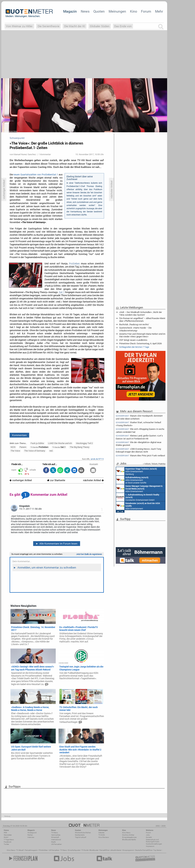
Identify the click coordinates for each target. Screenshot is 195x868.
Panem (23, 447)
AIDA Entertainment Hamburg (136, 471)
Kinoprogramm (128, 850)
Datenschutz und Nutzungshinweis (153, 841)
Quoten (99, 11)
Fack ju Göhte (37, 443)
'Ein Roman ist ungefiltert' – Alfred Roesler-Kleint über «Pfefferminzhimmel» (142, 320)
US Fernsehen (54, 850)
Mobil (6, 837)
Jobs (148, 835)
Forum (146, 11)
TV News (64, 850)
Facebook (8, 842)
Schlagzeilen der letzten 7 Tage (134, 347)
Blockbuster (94, 850)
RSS (5, 833)
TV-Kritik (102, 835)
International (56, 840)
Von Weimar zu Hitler (19, 26)
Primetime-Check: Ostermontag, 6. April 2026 (140, 343)
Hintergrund (32, 833)
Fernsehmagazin (31, 850)
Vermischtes (56, 835)
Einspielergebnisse (129, 837)
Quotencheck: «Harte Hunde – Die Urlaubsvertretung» (135, 329)
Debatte (101, 833)
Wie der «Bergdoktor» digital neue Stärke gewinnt (139, 444)
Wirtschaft (55, 837)
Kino (134, 11)
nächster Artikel (93, 480)
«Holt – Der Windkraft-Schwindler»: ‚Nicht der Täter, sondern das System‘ (141, 313)
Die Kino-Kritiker (128, 835)
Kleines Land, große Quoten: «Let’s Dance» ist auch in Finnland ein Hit (139, 437)
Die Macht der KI (75, 26)
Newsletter (8, 835)
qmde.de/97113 (97, 459)
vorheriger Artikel (21, 480)
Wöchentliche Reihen (83, 833)
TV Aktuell (20, 850)
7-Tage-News (9, 840)
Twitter (6, 844)
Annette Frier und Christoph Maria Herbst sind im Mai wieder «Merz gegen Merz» (142, 335)
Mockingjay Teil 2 (84, 443)
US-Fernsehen (56, 844)
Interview (31, 837)
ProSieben (74, 264)
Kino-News (126, 833)
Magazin (70, 11)
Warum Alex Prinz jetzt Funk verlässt (140, 456)
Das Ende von (123, 26)
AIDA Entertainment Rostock (139, 488)
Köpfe (53, 842)
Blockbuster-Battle (129, 840)
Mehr (159, 11)
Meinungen (117, 11)
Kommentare (19, 435)
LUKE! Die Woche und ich (60, 443)
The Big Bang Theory (80, 447)
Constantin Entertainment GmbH (138, 497)
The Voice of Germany (35, 451)
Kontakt (149, 837)
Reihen (30, 835)
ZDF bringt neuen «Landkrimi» (133, 340)
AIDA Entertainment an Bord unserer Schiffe (132, 480)
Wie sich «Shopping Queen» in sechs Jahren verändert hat (140, 430)
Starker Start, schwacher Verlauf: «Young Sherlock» (139, 424)
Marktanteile (80, 835)
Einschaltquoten (74, 850)
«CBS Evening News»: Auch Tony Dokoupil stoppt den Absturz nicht (138, 450)
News (85, 11)
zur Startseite (56, 480)
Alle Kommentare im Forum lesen (57, 543)
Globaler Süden (100, 26)
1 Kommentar (45, 154)
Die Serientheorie (49, 26)
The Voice (15, 451)
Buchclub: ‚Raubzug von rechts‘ (134, 324)
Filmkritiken (43, 850)
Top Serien (157, 850)
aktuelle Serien (116, 850)
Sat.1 (62, 292)
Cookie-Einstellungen (154, 844)
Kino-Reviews (104, 837)
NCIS (13, 447)
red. (51, 451)
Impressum (150, 846)
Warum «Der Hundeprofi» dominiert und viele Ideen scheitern (139, 417)
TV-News (55, 833)
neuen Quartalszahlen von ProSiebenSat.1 (36, 175)
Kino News (11, 850)
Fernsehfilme (104, 850)
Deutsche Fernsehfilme (144, 850)
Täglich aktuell (81, 837)
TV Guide (85, 850)
